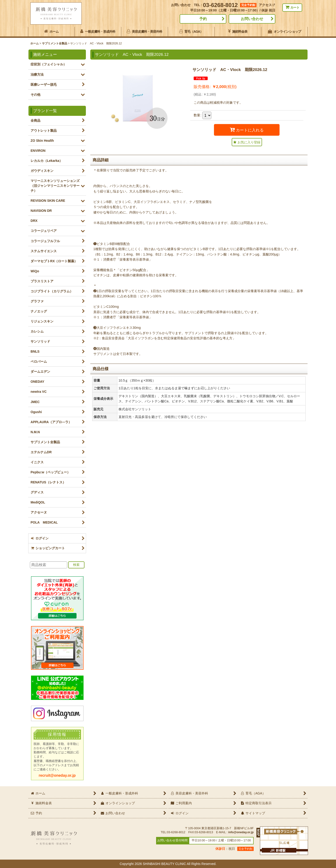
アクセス (267, 5)
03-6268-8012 (220, 5)
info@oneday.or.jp (241, 832)
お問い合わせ (252, 19)
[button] (247, 142)
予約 (203, 19)
